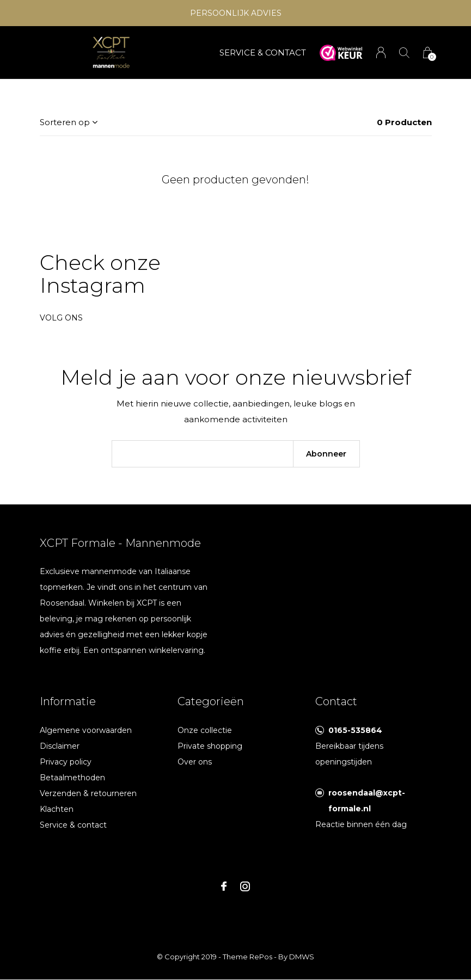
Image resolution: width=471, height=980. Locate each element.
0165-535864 (355, 730)
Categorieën (211, 701)
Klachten (57, 809)
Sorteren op (65, 122)
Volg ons (61, 318)
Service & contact (73, 825)
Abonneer (326, 454)
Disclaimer (60, 746)
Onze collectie (205, 730)
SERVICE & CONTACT (263, 53)
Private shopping (210, 746)
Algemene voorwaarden (86, 730)
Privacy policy (66, 762)
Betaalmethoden (72, 778)
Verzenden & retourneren (88, 793)
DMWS (302, 957)
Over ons (195, 762)
